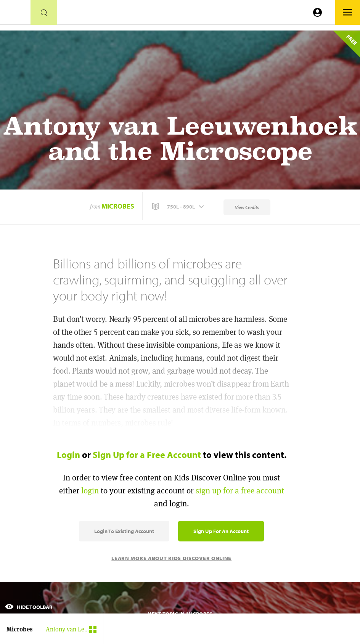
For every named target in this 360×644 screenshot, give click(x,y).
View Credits (247, 207)
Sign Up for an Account (221, 531)
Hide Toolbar (29, 607)
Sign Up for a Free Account (147, 454)
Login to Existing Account (124, 531)
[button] (179, 207)
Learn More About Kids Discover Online (171, 558)
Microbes (118, 206)
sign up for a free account (240, 491)
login (90, 491)
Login (68, 454)
